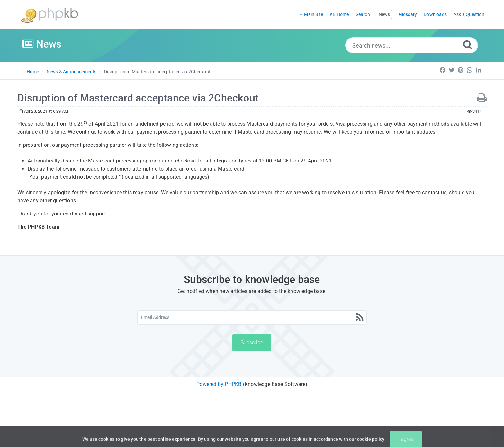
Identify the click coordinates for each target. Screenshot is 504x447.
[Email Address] (252, 317)
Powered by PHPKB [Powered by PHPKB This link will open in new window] (219, 384)
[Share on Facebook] (443, 70)
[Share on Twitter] (452, 70)
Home (33, 72)
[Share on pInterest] (461, 70)
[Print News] (482, 98)
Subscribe (252, 342)
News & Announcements (72, 72)
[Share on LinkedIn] (479, 70)
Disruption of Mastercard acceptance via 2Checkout (157, 72)
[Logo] (50, 15)
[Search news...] (412, 45)
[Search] (468, 44)
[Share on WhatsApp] (470, 70)
